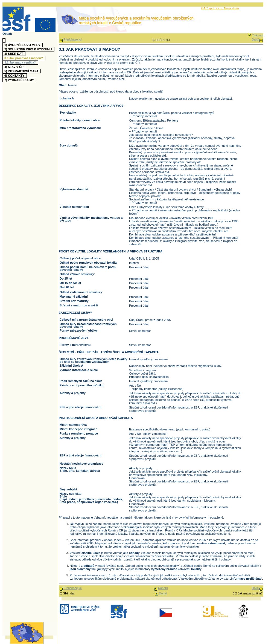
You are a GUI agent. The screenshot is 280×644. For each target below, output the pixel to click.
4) (15, 67)
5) (22, 71)
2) (29, 49)
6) (15, 76)
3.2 (21, 62)
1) (23, 45)
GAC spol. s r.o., (213, 8)
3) (14, 54)
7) (20, 80)
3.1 (24, 58)
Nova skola (231, 8)
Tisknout (258, 35)
